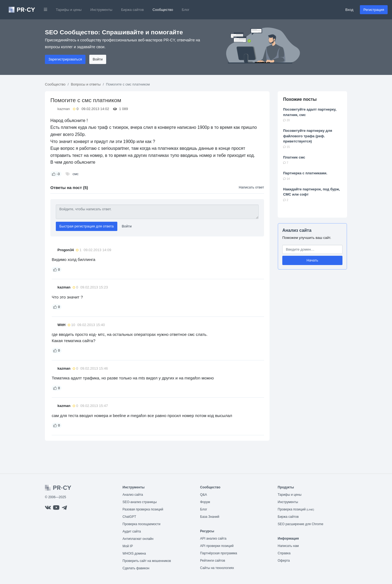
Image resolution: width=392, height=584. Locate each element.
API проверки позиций (217, 546)
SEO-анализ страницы (140, 502)
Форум (205, 502)
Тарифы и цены (69, 10)
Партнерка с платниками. (305, 173)
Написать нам (288, 546)
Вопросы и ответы (86, 84)
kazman (64, 109)
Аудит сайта (132, 531)
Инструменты (101, 10)
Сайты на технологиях (217, 568)
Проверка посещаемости (141, 524)
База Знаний (210, 517)
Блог (186, 10)
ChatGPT (129, 517)
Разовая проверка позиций (143, 509)
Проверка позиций (296, 509)
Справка (284, 553)
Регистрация (374, 10)
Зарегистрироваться (65, 59)
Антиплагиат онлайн (138, 539)
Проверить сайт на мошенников (147, 561)
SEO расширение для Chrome (301, 524)
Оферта (284, 561)
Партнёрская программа (219, 553)
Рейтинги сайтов (213, 561)
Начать (312, 260)
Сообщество (163, 10)
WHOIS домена (134, 553)
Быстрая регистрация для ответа (87, 226)
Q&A (203, 495)
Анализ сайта (297, 230)
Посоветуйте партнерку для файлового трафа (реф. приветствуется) (308, 136)
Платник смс (294, 157)
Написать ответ (251, 187)
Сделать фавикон (136, 568)
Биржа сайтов (133, 10)
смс (76, 174)
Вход (349, 10)
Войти (98, 59)
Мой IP (128, 546)
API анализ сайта (213, 539)
